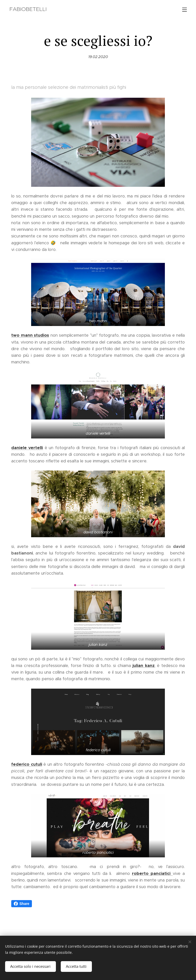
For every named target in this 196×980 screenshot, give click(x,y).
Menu (185, 10)
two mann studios (30, 335)
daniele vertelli (27, 448)
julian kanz (143, 666)
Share (22, 904)
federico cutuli (27, 764)
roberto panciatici (152, 874)
